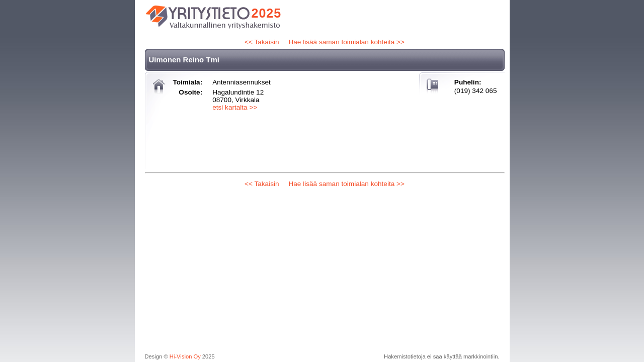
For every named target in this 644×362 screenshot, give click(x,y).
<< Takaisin (262, 42)
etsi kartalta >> (235, 107)
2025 (267, 13)
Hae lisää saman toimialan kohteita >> (346, 42)
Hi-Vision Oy (185, 356)
